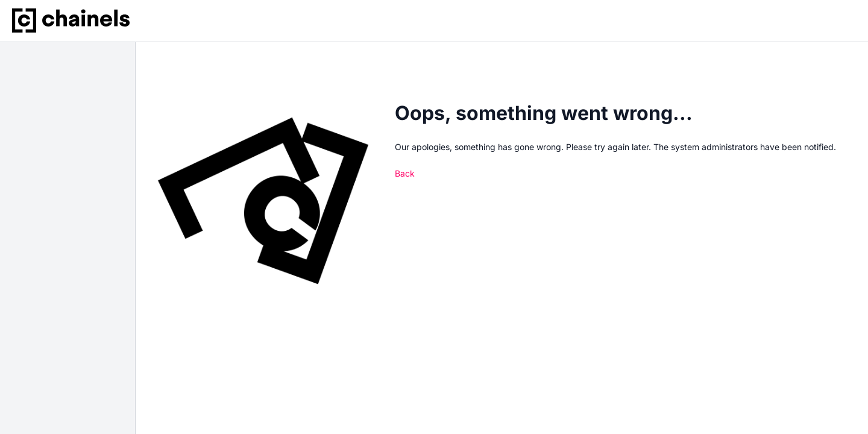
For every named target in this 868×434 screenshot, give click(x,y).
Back (405, 173)
